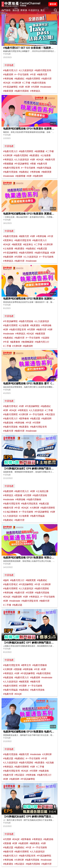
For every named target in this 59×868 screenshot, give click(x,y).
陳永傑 (16, 10)
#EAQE (7, 83)
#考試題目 (50, 414)
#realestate (46, 87)
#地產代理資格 (39, 83)
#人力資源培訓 (26, 70)
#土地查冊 (46, 155)
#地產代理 (46, 79)
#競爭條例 (24, 419)
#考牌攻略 (8, 79)
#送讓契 (45, 338)
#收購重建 (39, 151)
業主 (43, 10)
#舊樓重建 (8, 164)
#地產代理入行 (10, 70)
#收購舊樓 (20, 176)
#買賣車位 (8, 240)
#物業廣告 (35, 843)
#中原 (33, 74)
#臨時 (6, 580)
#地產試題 (42, 249)
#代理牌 (35, 87)
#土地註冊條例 (10, 512)
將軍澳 (24, 10)
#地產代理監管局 (43, 70)
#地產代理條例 (34, 499)
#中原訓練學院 (10, 87)
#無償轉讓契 (27, 342)
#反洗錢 (50, 763)
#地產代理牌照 (33, 79)
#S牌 (21, 87)
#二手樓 (26, 83)
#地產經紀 (20, 79)
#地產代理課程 (22, 91)
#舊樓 (33, 164)
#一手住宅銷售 (22, 74)
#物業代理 (42, 74)
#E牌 (27, 87)
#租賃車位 (28, 244)
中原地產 (9, 65)
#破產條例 (15, 342)
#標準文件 (26, 665)
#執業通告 (34, 155)
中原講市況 (34, 10)
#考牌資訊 (35, 91)
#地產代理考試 (10, 406)
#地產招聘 (8, 74)
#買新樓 (18, 495)
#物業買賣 (8, 91)
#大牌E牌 (16, 83)
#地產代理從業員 (29, 504)
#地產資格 (8, 423)
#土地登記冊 (42, 491)
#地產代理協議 (44, 168)
